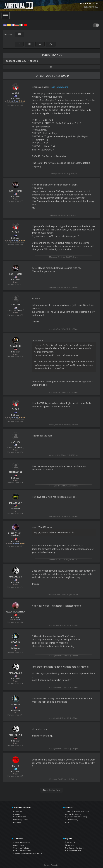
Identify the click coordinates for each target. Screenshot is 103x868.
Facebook (70, 842)
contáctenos (18, 845)
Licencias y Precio (21, 820)
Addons (34, 61)
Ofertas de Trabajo (21, 848)
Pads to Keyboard (59, 87)
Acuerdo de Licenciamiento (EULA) (28, 854)
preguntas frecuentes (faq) (76, 817)
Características (20, 817)
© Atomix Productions (51, 865)
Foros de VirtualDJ (16, 61)
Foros (67, 822)
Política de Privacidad (22, 851)
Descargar (18, 811)
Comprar (17, 814)
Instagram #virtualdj (74, 848)
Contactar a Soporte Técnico (77, 811)
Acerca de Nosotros (22, 842)
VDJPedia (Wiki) (71, 820)
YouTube (70, 845)
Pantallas (17, 822)
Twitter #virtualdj (73, 851)
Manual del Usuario (73, 814)
